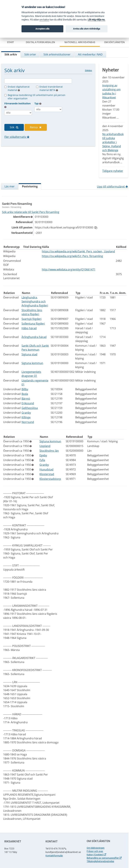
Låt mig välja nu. (96, 20)
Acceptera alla (42, 29)
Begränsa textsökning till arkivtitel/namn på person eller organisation (37, 97)
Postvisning (30, 186)
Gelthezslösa (30, 408)
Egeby (43, 455)
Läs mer (10, 186)
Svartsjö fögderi (31, 319)
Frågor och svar (95, 851)
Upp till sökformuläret (112, 187)
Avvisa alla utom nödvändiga (87, 29)
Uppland (45, 446)
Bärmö (26, 399)
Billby (25, 389)
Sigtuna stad (29, 354)
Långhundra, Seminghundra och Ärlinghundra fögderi (35, 301)
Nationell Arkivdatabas (80, 42)
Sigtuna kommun (32, 363)
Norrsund (28, 422)
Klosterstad (47, 474)
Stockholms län (49, 451)
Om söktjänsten (114, 42)
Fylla (42, 460)
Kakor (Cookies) (96, 855)
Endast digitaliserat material (19, 88)
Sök (14, 127)
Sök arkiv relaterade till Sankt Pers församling (31, 212)
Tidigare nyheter (113, 171)
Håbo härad (29, 328)
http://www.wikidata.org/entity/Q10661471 (69, 269)
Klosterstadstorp (50, 479)
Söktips (88, 70)
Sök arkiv (11, 54)
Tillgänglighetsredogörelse (100, 861)
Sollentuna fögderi (33, 324)
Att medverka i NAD (90, 54)
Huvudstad (46, 469)
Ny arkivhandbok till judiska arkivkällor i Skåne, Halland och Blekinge (113, 142)
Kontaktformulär (54, 856)
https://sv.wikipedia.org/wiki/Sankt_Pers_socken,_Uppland (78, 251)
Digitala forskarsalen (40, 42)
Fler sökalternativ (17, 137)
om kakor (44, 20)
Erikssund (28, 403)
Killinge (26, 417)
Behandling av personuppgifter (104, 858)
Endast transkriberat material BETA (51, 88)
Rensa (36, 127)
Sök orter (30, 54)
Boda (25, 394)
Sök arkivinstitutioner (57, 54)
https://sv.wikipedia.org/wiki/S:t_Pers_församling (72, 256)
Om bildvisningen (96, 848)
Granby (26, 413)
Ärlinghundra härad (34, 337)
